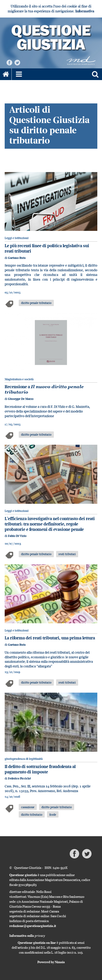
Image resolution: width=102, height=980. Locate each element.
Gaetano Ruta (17, 258)
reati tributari (67, 554)
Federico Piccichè (19, 778)
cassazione (28, 807)
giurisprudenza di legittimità (24, 759)
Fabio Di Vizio (17, 536)
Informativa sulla (27, 936)
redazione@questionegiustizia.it (33, 926)
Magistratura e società (19, 379)
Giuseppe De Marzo (21, 399)
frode (53, 814)
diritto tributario (32, 814)
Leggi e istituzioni (17, 238)
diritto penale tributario (36, 303)
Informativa (85, 11)
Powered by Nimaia (51, 962)
